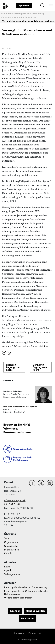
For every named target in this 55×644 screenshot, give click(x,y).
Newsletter (27, 618)
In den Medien (11, 550)
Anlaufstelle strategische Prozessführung (23, 14)
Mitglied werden (35, 611)
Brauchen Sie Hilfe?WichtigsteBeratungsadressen (17, 428)
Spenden (24, 6)
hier (46, 346)
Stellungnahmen (12, 574)
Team (7, 538)
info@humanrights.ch (15, 501)
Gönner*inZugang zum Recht (40, 367)
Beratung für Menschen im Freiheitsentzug (26, 587)
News (7, 567)
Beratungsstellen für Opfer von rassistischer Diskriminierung (26, 593)
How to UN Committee (25, 17)
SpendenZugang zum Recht (13, 367)
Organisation (11, 542)
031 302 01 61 (12, 504)
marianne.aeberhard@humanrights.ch (20, 407)
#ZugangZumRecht (23, 449)
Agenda (8, 570)
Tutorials (7, 17)
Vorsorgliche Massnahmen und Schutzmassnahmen (28, 21)
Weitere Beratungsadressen (18, 598)
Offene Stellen (11, 546)
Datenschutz (35, 633)
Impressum (20, 633)
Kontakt (8, 553)
